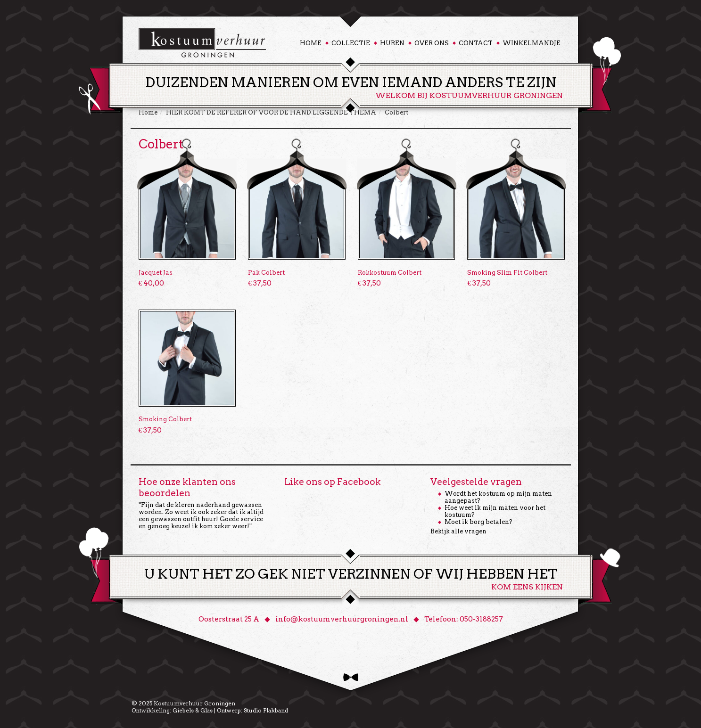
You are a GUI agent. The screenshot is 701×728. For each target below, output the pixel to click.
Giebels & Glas (193, 710)
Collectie (351, 43)
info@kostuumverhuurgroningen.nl (342, 619)
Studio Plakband (266, 710)
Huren (392, 43)
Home (311, 43)
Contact (476, 43)
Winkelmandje (532, 43)
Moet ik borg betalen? (478, 522)
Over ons (432, 43)
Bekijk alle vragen (458, 531)
